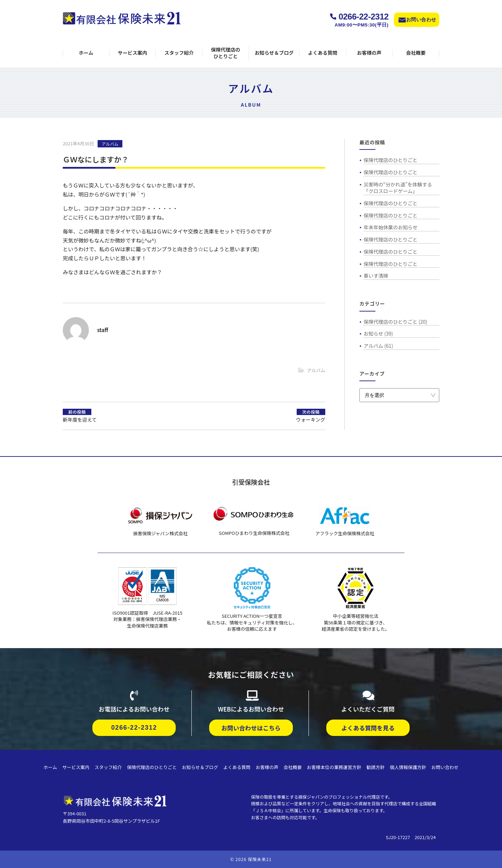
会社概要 (416, 53)
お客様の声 (369, 53)
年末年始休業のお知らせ (390, 227)
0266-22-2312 (363, 17)
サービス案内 (132, 53)
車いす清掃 (376, 276)
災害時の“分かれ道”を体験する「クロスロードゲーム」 (398, 188)
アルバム (110, 144)
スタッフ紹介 (179, 53)
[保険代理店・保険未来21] (115, 800)
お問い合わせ (421, 20)
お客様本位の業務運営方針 (334, 767)
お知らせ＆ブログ (274, 53)
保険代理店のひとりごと (226, 53)
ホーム (86, 53)
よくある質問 (322, 53)
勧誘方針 (375, 767)
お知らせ (373, 333)
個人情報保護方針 (408, 767)
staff (102, 330)
